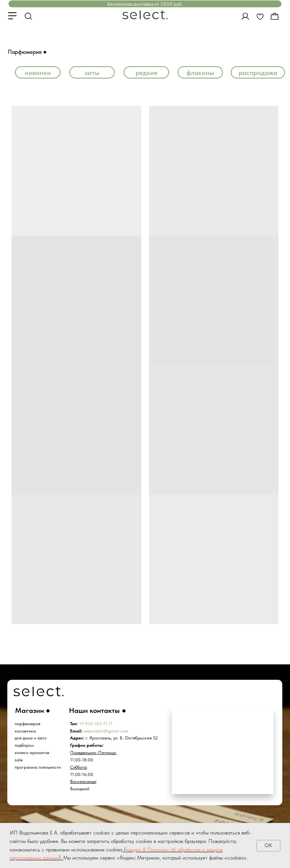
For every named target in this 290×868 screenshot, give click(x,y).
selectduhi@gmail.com (106, 731)
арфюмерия (29, 724)
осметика (26, 731)
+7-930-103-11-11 (96, 724)
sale (19, 760)
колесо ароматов (32, 753)
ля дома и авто (32, 738)
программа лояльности (38, 767)
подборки (24, 745)
